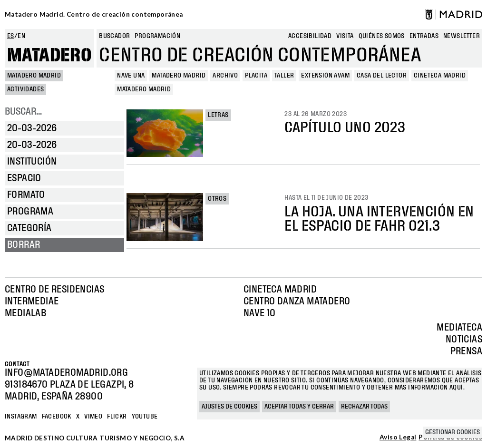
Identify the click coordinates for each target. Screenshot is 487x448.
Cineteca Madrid (280, 290)
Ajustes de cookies (229, 407)
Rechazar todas (364, 407)
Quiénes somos (382, 36)
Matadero (49, 56)
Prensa (466, 351)
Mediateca (459, 328)
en (21, 36)
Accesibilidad (310, 36)
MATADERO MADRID (34, 76)
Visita (345, 36)
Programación (157, 36)
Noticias (464, 340)
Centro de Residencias (54, 290)
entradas (424, 36)
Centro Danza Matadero (297, 302)
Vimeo (93, 417)
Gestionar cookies (453, 432)
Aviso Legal (398, 438)
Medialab (25, 313)
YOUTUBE (145, 417)
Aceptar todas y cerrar (299, 407)
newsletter (462, 36)
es (11, 36)
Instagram (21, 417)
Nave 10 (260, 313)
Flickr (117, 417)
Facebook (57, 417)
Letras (218, 115)
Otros (217, 199)
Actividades (25, 89)
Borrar (24, 245)
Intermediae (32, 302)
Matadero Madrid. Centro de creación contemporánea (94, 14)
